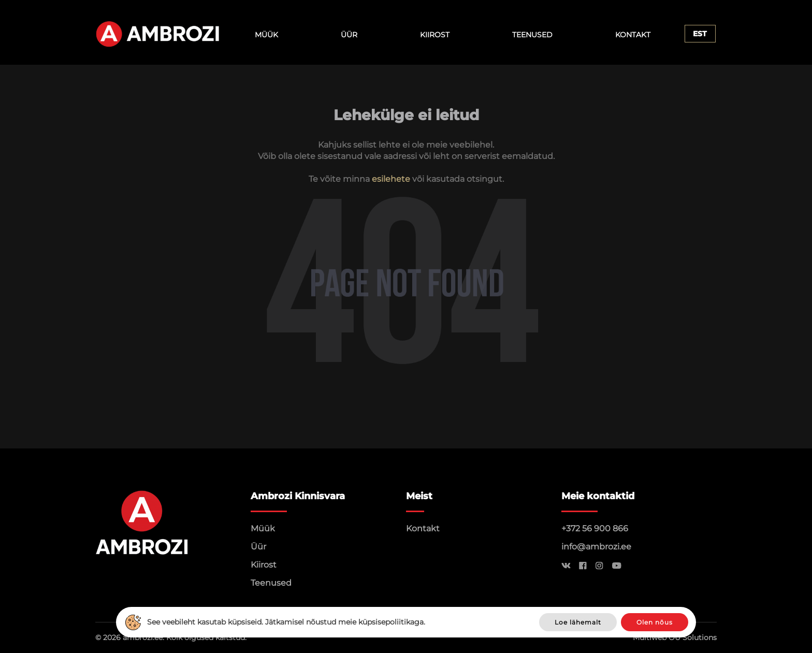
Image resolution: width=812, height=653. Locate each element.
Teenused (532, 35)
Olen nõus (655, 622)
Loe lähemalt (578, 622)
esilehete (391, 179)
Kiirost (435, 35)
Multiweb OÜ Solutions (675, 637)
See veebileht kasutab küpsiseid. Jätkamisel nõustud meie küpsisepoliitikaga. (286, 622)
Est (700, 34)
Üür (349, 35)
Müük (266, 35)
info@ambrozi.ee (596, 547)
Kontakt (633, 35)
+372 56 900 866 (595, 528)
